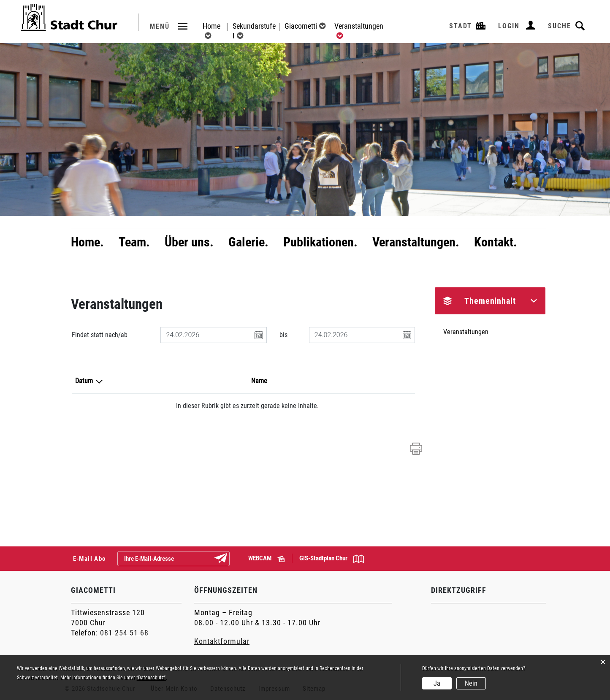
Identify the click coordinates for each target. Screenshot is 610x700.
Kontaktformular (222, 641)
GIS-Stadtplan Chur (332, 559)
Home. (87, 242)
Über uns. (189, 242)
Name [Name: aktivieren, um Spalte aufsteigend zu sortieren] (158, 381)
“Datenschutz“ (151, 678)
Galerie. (248, 242)
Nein (471, 683)
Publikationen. (320, 242)
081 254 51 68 (124, 633)
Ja (437, 683)
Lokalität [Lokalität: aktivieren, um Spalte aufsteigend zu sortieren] (234, 381)
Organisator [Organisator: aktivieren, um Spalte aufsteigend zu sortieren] (327, 381)
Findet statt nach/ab (100, 335)
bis (283, 335)
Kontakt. (496, 242)
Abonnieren (228, 559)
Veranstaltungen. (416, 242)
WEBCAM (266, 558)
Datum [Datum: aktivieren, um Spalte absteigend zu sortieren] (84, 381)
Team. (134, 242)
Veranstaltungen (466, 332)
